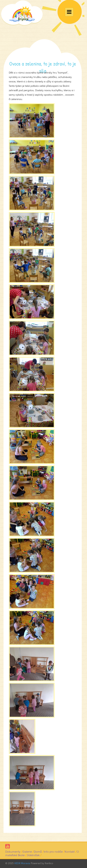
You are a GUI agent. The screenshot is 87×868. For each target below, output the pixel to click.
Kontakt (70, 852)
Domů (38, 852)
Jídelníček (33, 855)
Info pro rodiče (53, 852)
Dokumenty (13, 852)
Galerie (27, 852)
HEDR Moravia (22, 863)
